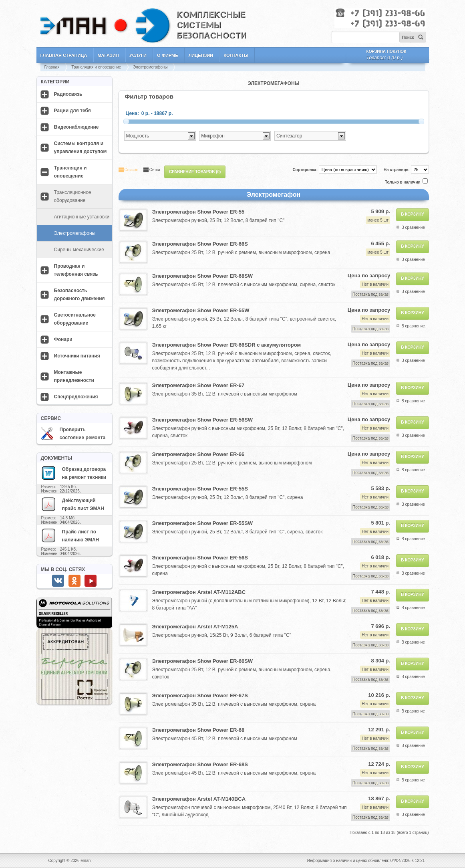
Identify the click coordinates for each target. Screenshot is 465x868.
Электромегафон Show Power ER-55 (198, 212)
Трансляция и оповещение (96, 67)
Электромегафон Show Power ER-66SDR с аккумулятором (227, 345)
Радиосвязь (68, 94)
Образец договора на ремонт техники (74, 473)
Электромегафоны (150, 67)
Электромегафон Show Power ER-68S (200, 764)
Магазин (108, 55)
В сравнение (413, 227)
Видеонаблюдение (76, 127)
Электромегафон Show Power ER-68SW (203, 276)
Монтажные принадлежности (74, 376)
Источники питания (77, 356)
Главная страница (64, 55)
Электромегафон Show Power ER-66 (198, 454)
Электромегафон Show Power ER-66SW (203, 661)
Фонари (63, 339)
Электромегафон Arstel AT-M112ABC (199, 592)
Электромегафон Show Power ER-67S (200, 695)
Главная (52, 67)
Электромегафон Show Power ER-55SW (203, 523)
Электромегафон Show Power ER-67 (198, 385)
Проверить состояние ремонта (73, 434)
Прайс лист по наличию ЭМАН (70, 535)
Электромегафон (274, 195)
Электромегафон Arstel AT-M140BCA (199, 799)
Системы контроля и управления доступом (81, 147)
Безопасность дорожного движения (80, 295)
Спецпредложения (76, 397)
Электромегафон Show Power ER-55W (201, 310)
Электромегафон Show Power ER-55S (200, 489)
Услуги (138, 55)
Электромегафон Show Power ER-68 (198, 730)
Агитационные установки (82, 217)
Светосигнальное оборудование (75, 319)
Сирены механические (79, 250)
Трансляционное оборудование (73, 196)
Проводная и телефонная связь (76, 270)
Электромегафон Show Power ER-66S (200, 244)
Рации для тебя (72, 111)
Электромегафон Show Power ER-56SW (203, 420)
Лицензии (201, 55)
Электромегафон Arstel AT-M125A (195, 627)
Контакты (236, 55)
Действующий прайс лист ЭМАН (72, 504)
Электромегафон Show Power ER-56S (200, 558)
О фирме (168, 55)
